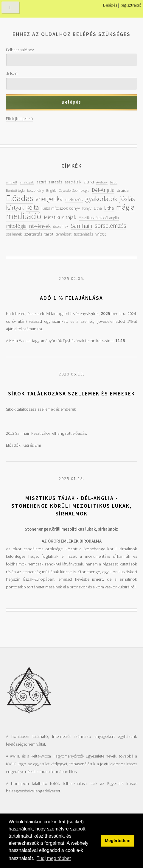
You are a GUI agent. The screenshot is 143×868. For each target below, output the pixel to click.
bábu (114, 182)
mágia (125, 207)
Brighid (51, 190)
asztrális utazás (49, 182)
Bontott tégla (15, 190)
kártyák (15, 208)
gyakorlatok (101, 198)
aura (89, 181)
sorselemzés (111, 226)
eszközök (74, 199)
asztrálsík (73, 182)
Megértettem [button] (118, 841)
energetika (49, 199)
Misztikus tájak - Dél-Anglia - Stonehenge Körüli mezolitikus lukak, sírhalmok (71, 506)
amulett (12, 182)
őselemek (61, 226)
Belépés (110, 5)
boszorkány (35, 190)
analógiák (27, 182)
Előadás (20, 198)
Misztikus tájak (60, 217)
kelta (33, 207)
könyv (87, 208)
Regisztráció (131, 5)
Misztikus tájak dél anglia (99, 218)
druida (123, 190)
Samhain (81, 226)
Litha (98, 208)
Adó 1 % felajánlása (71, 298)
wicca (101, 234)
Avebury (102, 182)
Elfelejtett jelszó (20, 119)
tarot (49, 234)
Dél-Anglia (103, 190)
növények (40, 226)
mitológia (16, 226)
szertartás (33, 234)
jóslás (127, 198)
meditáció (24, 216)
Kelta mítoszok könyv (61, 208)
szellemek (14, 234)
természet (64, 234)
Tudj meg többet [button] (54, 858)
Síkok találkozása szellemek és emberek (71, 394)
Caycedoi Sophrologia (74, 190)
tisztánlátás (83, 234)
